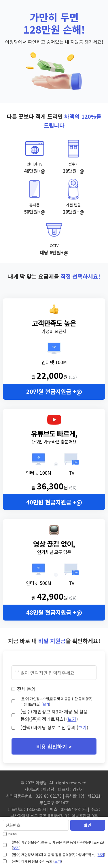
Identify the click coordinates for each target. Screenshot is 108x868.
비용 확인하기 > (54, 746)
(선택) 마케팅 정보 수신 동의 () (54, 727)
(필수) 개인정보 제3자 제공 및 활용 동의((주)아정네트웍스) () (54, 715)
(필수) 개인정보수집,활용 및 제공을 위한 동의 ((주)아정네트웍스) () (56, 701)
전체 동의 (26, 689)
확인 (88, 825)
